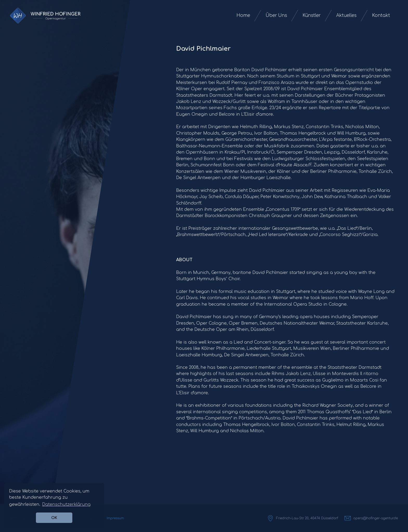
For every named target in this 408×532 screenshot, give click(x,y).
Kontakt (381, 15)
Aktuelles (346, 15)
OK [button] (54, 518)
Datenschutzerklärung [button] (66, 504)
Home (243, 15)
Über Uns (276, 15)
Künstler (312, 15)
